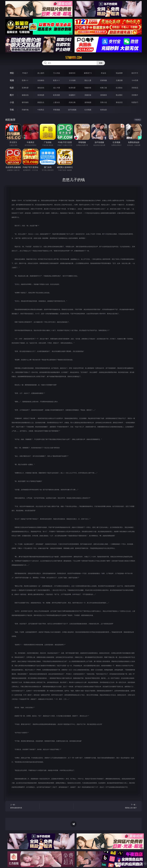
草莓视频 (57, 110)
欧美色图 (57, 95)
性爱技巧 (135, 102)
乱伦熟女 (119, 88)
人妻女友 (57, 102)
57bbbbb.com (74, 58)
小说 (12, 102)
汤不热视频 (72, 110)
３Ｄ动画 (72, 80)
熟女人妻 (88, 80)
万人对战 (57, 73)
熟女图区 (119, 95)
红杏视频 (88, 110)
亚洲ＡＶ (25, 80)
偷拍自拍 (41, 88)
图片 (12, 95)
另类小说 (103, 102)
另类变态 (135, 88)
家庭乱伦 (41, 102)
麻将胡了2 (88, 73)
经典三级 (103, 88)
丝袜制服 (103, 80)
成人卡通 (57, 88)
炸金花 (103, 73)
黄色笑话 (119, 102)
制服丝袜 (88, 88)
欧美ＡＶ (57, 80)
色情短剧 (103, 110)
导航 (12, 110)
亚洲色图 (41, 95)
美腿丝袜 (88, 95)
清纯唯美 (103, 95)
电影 (12, 88)
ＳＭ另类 (135, 80)
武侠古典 (72, 102)
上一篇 (24, 806)
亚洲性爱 (25, 88)
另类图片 (135, 95)
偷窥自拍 (25, 95)
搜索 (101, 63)
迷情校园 (88, 102)
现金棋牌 (119, 73)
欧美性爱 (72, 88)
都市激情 (25, 102)
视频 (12, 80)
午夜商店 (41, 110)
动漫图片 (72, 95)
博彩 (12, 73)
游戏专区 (72, 73)
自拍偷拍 (41, 80)
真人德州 (41, 73)
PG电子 (25, 73)
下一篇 (123, 806)
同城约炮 (25, 110)
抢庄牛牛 (135, 73)
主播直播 (119, 80)
